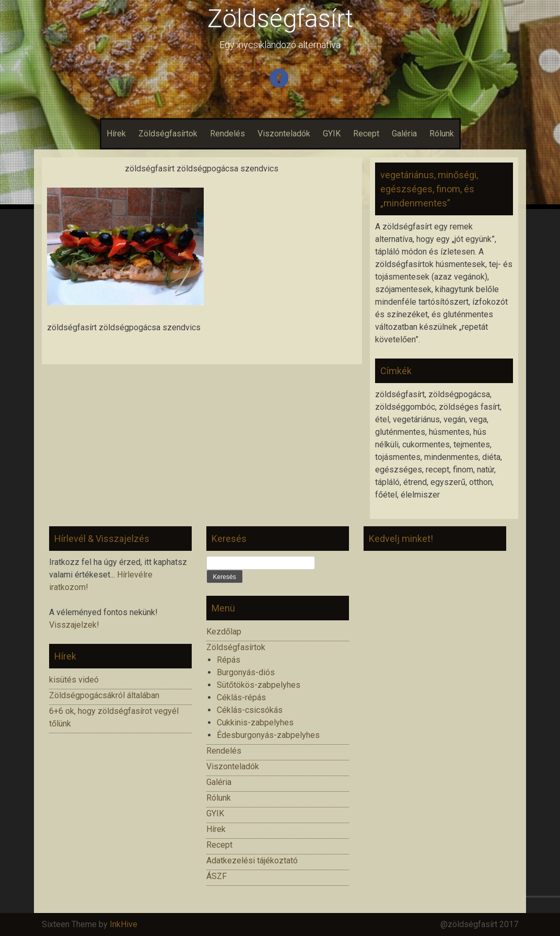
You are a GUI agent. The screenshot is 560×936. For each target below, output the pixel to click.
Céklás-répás (241, 697)
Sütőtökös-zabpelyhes (259, 685)
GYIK (332, 134)
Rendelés (227, 134)
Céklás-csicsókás (250, 710)
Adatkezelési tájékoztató (252, 860)
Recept (366, 134)
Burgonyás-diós (246, 672)
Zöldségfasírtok (168, 134)
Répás (229, 660)
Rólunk (442, 134)
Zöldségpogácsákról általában (104, 695)
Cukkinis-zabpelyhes (255, 723)
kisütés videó (74, 680)
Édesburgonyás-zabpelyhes (268, 735)
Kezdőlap (224, 632)
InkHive (124, 924)
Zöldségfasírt (280, 19)
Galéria (404, 134)
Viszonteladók (284, 134)
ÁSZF (217, 876)
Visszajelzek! (74, 625)
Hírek (116, 134)
